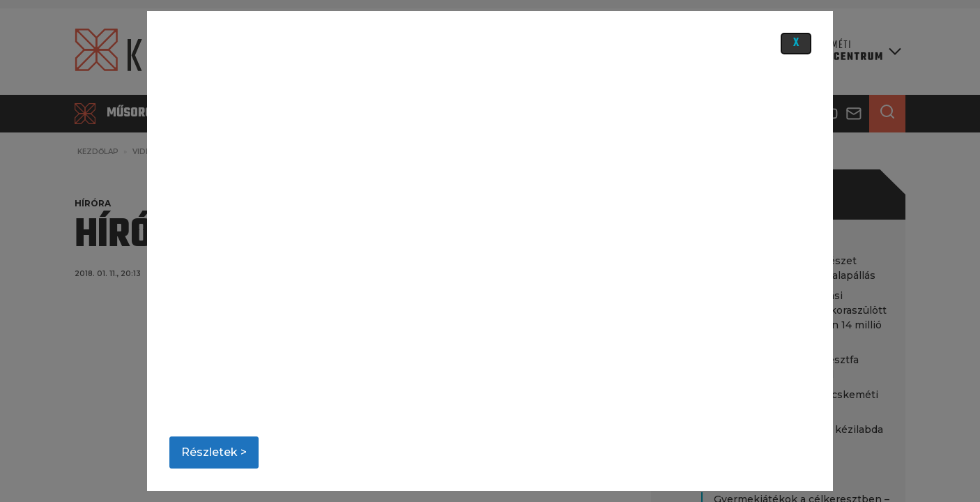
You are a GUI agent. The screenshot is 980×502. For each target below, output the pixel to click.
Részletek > (214, 452)
